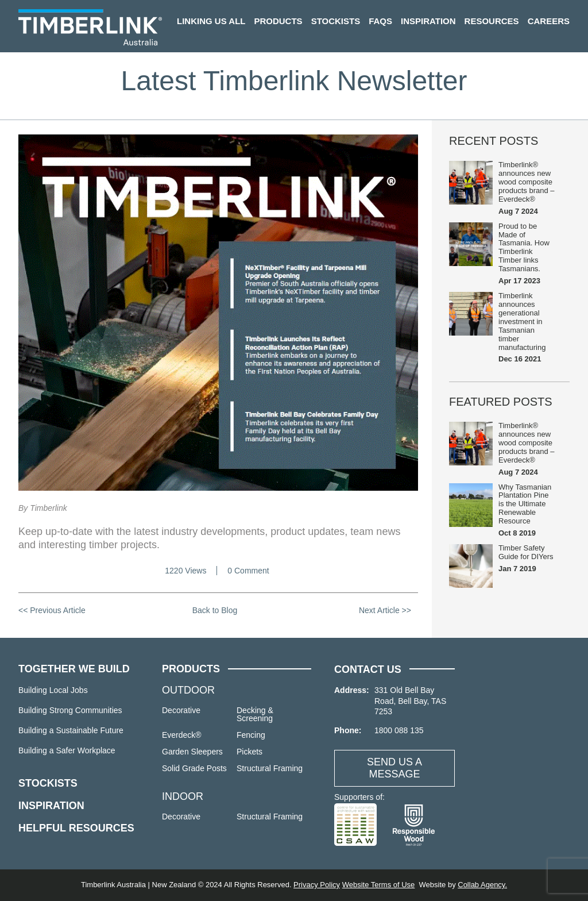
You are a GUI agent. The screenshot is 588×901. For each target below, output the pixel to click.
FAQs (380, 21)
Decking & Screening (255, 714)
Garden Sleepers (192, 752)
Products (278, 21)
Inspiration (428, 21)
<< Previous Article (52, 610)
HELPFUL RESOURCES (76, 828)
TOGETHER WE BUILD (74, 669)
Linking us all (211, 21)
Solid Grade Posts (194, 768)
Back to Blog (215, 610)
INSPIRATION (51, 806)
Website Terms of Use (379, 885)
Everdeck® (182, 735)
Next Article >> (385, 610)
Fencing (251, 735)
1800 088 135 (399, 730)
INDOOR (183, 796)
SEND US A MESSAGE (394, 768)
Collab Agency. (482, 885)
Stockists (336, 21)
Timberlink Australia (90, 27)
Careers (549, 21)
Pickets (249, 752)
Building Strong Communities (70, 710)
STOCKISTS (48, 783)
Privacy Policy (317, 885)
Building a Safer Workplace (67, 750)
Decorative (181, 710)
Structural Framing (270, 768)
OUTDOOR (188, 690)
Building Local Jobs (53, 690)
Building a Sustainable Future (71, 730)
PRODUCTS (191, 669)
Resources (492, 21)
